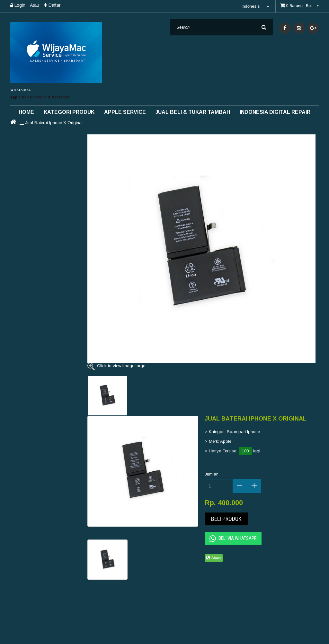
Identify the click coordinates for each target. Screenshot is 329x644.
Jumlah (212, 474)
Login (18, 5)
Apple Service (125, 112)
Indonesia (256, 6)
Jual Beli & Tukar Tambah (193, 112)
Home (26, 112)
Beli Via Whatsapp (233, 539)
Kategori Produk (69, 112)
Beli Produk (226, 519)
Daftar (52, 5)
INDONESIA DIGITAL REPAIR (275, 112)
